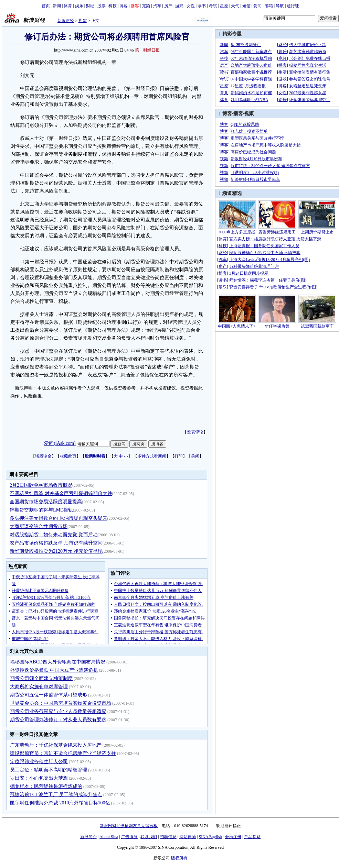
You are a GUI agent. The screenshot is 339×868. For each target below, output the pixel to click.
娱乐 (79, 6)
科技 (113, 6)
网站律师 (188, 837)
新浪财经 (66, 21)
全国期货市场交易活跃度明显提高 (46, 502)
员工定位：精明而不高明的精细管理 (49, 770)
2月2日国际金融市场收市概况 (41, 485)
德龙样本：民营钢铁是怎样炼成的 (46, 786)
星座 (224, 6)
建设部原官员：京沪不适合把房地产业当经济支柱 (63, 753)
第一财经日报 (147, 50)
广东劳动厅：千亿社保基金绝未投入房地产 (56, 745)
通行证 (293, 6)
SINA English (210, 837)
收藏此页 (68, 456)
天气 (235, 6)
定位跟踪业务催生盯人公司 (39, 762)
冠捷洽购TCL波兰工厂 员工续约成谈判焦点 (56, 795)
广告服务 (129, 837)
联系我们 (149, 837)
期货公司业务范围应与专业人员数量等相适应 (58, 711)
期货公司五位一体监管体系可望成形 (49, 695)
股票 (102, 6)
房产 (168, 6)
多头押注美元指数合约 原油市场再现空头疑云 (59, 518)
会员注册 (233, 837)
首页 (46, 6)
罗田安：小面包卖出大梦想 (39, 778)
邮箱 (269, 6)
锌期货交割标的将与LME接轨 (41, 510)
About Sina (109, 837)
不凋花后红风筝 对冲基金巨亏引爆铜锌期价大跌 (61, 493)
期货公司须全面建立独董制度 (41, 678)
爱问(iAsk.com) (60, 443)
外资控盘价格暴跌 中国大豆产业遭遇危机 (54, 670)
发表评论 (195, 432)
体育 (68, 6)
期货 (83, 21)
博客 (124, 6)
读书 (202, 6)
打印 (179, 456)
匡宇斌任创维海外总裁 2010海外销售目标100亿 (60, 803)
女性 (191, 6)
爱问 (257, 6)
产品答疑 (252, 837)
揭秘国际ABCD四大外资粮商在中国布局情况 (58, 662)
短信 (246, 6)
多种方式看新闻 (152, 456)
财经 (90, 6)
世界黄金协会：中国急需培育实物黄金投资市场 (61, 703)
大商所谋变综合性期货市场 (39, 526)
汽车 (157, 6)
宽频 (146, 6)
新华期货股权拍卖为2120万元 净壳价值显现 (56, 551)
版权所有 (179, 858)
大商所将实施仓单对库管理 (39, 687)
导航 (280, 6)
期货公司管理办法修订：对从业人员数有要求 (58, 720)
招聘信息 (168, 837)
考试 (213, 6)
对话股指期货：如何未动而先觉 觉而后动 (54, 535)
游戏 (179, 6)
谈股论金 (43, 456)
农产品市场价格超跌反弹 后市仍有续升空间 (56, 543)
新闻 (57, 6)
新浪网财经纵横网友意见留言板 (129, 826)
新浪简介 (88, 837)
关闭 (195, 456)
